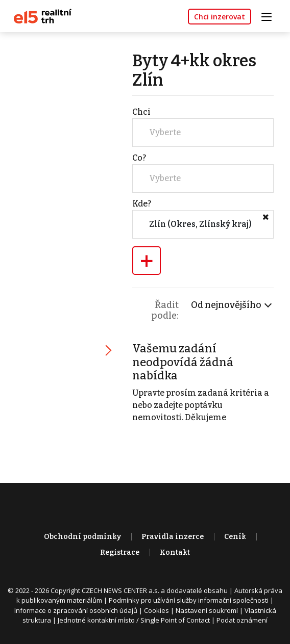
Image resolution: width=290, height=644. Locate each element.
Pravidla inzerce (173, 537)
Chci (141, 112)
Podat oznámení (242, 620)
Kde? (142, 204)
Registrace (120, 552)
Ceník (235, 537)
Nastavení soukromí (207, 610)
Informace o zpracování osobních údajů (76, 610)
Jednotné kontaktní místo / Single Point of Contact (134, 620)
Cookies (156, 610)
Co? (139, 158)
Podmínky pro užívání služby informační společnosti (189, 600)
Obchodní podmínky (82, 537)
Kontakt (175, 552)
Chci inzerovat (220, 17)
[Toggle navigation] (270, 16)
